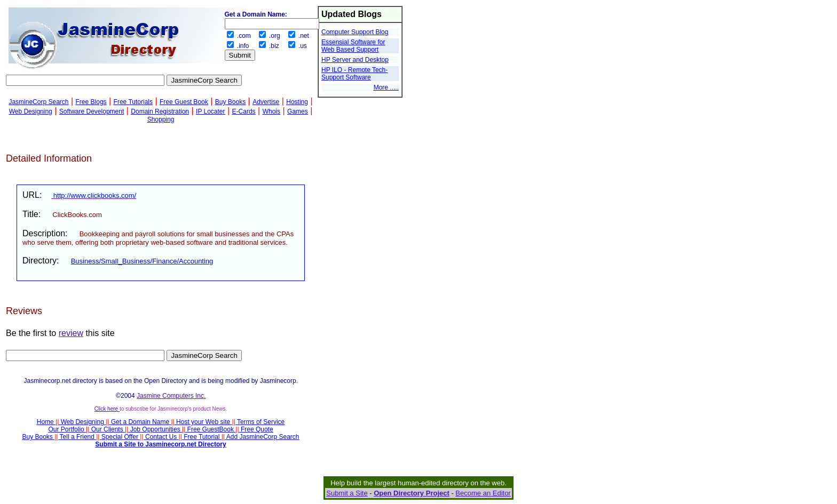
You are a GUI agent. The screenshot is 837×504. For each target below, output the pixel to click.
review (71, 333)
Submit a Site (347, 493)
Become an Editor (483, 493)
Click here (107, 409)
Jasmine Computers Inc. (171, 396)
